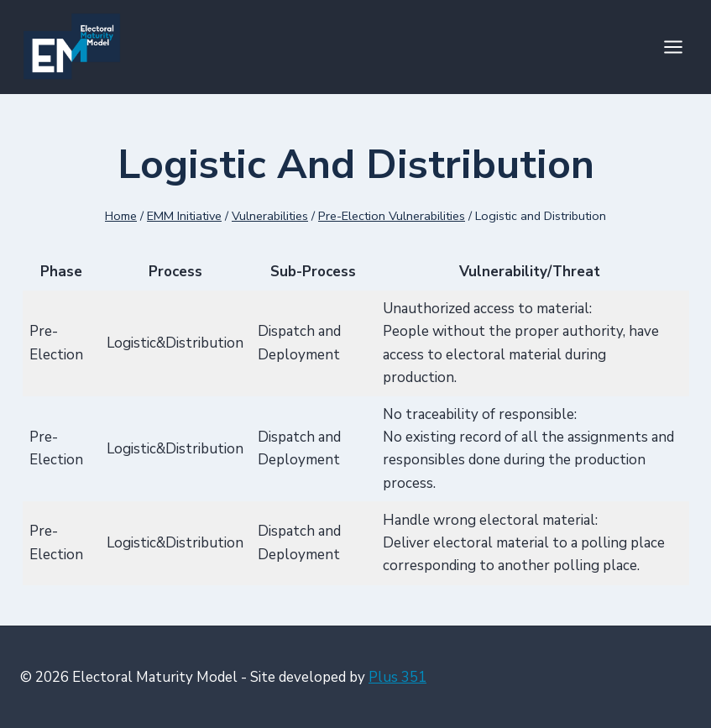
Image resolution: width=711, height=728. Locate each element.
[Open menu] (673, 47)
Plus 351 (397, 677)
